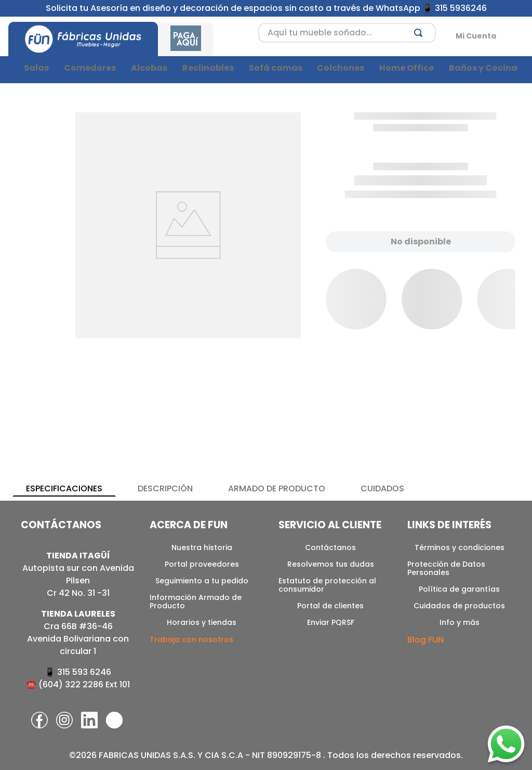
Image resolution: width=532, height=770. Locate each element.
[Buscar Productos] (420, 33)
